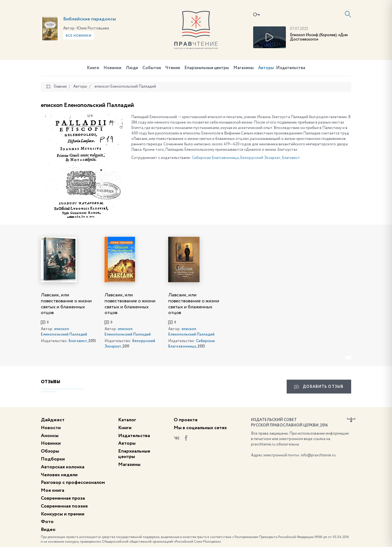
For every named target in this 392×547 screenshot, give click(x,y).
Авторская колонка (63, 467)
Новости (51, 428)
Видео (48, 530)
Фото (47, 522)
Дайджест (53, 420)
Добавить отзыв (319, 387)
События (152, 68)
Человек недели (59, 475)
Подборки (53, 459)
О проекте (186, 420)
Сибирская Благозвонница (215, 158)
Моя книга (53, 490)
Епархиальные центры (207, 68)
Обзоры (50, 451)
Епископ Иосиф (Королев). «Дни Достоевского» (319, 37)
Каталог (127, 420)
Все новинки (79, 36)
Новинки (112, 68)
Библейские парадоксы (90, 19)
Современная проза (63, 498)
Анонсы (50, 436)
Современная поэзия (64, 506)
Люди (132, 68)
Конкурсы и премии (63, 514)
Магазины (244, 68)
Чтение (173, 68)
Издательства (291, 68)
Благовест (291, 158)
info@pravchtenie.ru (318, 455)
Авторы (266, 68)
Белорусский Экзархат (260, 158)
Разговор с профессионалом (73, 483)
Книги (93, 68)
